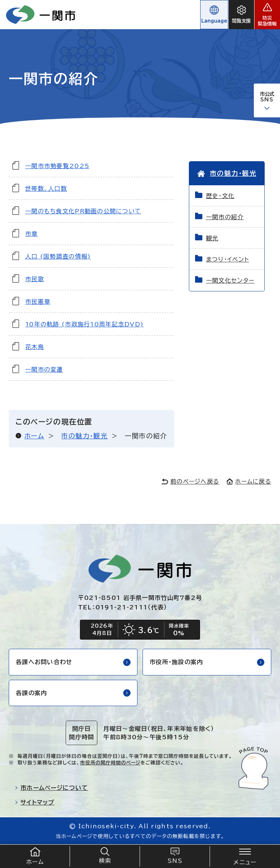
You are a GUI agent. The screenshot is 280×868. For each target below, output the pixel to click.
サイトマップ (35, 802)
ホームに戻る (249, 481)
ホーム (34, 436)
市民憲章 (38, 302)
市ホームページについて (51, 788)
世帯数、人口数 (46, 189)
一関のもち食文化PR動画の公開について (83, 211)
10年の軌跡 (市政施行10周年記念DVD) (84, 324)
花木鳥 (35, 347)
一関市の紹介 (225, 217)
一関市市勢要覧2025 (57, 166)
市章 (32, 234)
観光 (212, 238)
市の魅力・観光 (84, 436)
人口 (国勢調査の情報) (58, 256)
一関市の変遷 (44, 369)
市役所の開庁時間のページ (110, 763)
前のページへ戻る (190, 481)
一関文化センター (230, 280)
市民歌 (35, 279)
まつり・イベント (227, 259)
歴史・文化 (220, 196)
